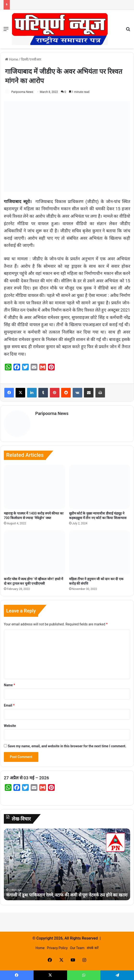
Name (9, 685)
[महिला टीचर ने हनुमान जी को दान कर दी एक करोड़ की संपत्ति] (100, 552)
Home (12, 59)
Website (10, 726)
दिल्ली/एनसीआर (31, 59)
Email (9, 705)
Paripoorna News (22, 92)
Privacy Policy (57, 948)
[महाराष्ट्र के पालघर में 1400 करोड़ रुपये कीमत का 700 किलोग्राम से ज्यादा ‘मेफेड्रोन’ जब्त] (35, 487)
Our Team (77, 948)
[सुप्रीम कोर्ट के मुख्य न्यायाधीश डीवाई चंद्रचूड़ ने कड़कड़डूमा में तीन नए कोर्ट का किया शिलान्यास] (100, 487)
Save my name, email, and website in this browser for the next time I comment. (67, 746)
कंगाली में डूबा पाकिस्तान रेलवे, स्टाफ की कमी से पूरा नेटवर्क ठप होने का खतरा (67, 895)
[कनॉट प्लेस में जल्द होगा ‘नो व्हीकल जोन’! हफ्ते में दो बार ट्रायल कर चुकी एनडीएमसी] (35, 552)
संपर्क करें (93, 948)
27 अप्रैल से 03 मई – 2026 (26, 778)
